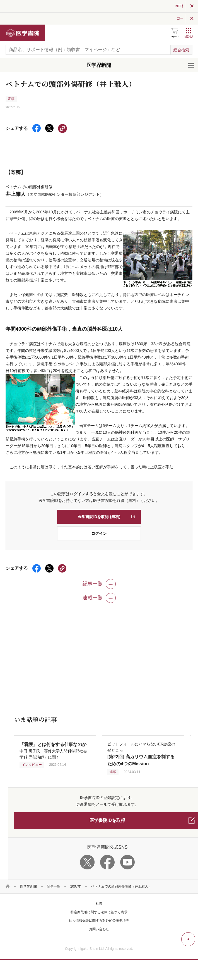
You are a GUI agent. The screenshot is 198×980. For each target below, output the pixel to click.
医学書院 (23, 33)
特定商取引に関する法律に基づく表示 (99, 912)
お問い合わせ (99, 929)
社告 (99, 903)
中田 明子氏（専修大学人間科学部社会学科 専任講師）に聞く (53, 751)
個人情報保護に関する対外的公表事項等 (99, 921)
